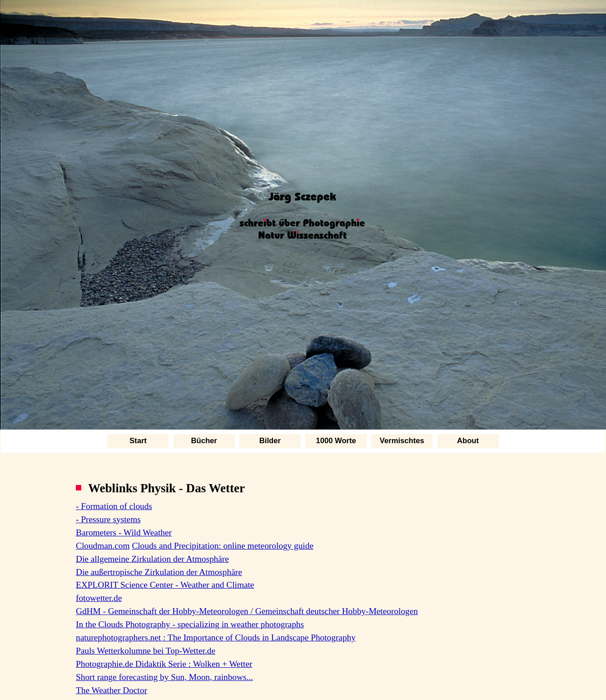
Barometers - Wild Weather (124, 532)
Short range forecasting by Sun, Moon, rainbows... (164, 677)
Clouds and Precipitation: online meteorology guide (223, 546)
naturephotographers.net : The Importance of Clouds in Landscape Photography (216, 637)
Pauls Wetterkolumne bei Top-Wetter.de (146, 651)
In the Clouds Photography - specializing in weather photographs (190, 624)
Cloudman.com (103, 546)
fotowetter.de (99, 598)
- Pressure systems (108, 519)
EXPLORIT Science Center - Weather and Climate (165, 585)
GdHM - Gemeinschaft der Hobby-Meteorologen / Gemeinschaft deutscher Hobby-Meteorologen (247, 611)
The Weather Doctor (112, 690)
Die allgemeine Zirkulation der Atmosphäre (152, 559)
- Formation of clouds (114, 506)
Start (138, 441)
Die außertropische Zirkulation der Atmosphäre (159, 572)
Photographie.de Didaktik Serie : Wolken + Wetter (164, 664)
